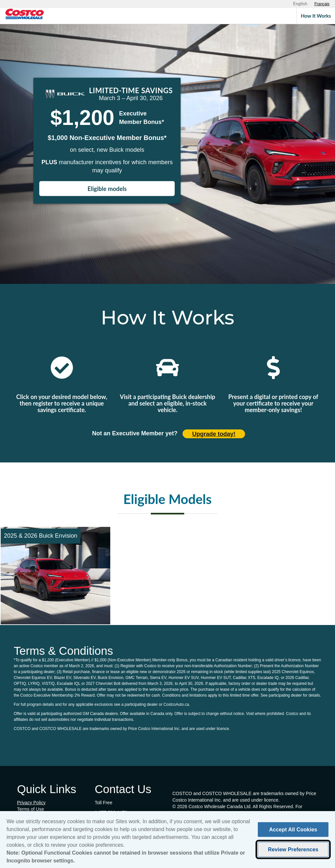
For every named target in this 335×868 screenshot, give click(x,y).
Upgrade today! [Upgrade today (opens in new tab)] (214, 434)
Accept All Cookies (293, 833)
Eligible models (107, 189)
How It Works (316, 16)
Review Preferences (293, 852)
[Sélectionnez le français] (322, 4)
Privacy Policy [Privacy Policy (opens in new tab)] (31, 803)
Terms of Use (30, 809)
